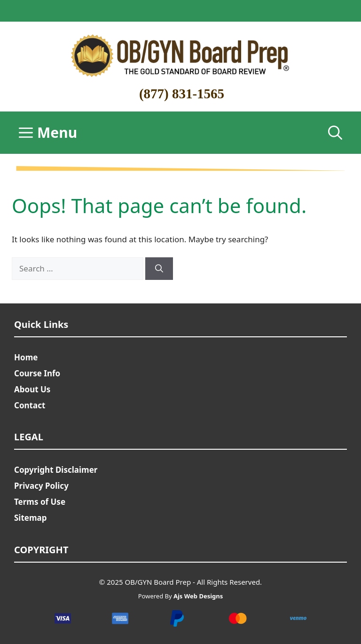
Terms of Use (40, 502)
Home (26, 357)
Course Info (37, 373)
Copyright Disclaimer (56, 470)
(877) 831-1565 (182, 94)
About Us (32, 389)
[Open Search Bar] (335, 133)
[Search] (159, 269)
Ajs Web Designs (198, 596)
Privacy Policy (41, 486)
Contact (30, 405)
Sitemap (30, 518)
